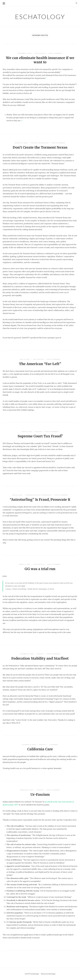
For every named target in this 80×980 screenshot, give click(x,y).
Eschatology (40, 17)
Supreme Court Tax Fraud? (40, 436)
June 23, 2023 (27, 432)
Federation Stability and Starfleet (40, 658)
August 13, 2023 (21, 143)
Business (29, 495)
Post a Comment (55, 53)
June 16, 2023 (17, 495)
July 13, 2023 (25, 359)
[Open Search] (76, 3)
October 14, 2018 (29, 745)
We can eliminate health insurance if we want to (40, 60)
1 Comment (53, 745)
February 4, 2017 (27, 790)
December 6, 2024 (25, 53)
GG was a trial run (40, 569)
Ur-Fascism (40, 795)
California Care (40, 749)
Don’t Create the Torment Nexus (40, 147)
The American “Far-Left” (40, 364)
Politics (42, 53)
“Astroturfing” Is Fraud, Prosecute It (40, 500)
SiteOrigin (52, 974)
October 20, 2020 (27, 654)
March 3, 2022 (25, 564)
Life (37, 53)
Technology (44, 143)
